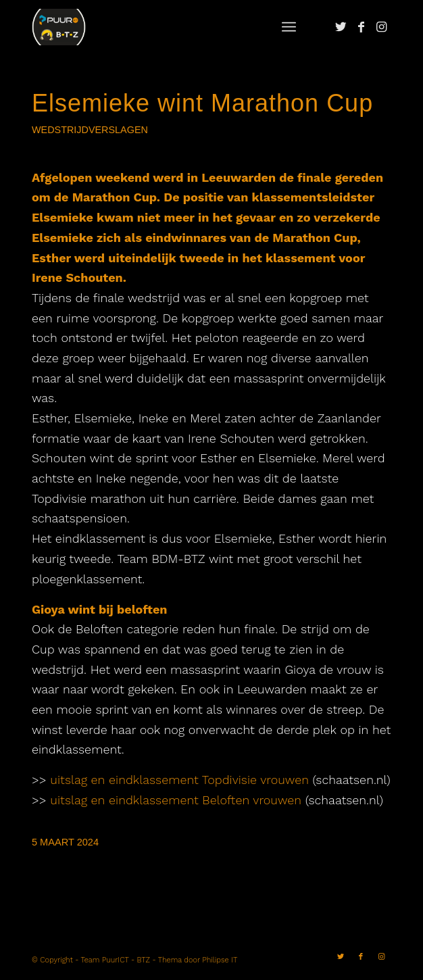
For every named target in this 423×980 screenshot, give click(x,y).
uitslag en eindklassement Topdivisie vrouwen (179, 780)
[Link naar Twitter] (341, 27)
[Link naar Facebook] (361, 27)
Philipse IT (220, 960)
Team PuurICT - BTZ (116, 960)
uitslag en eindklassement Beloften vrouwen (176, 800)
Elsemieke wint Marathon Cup (202, 103)
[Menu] (289, 27)
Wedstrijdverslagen (90, 130)
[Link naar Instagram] (381, 27)
